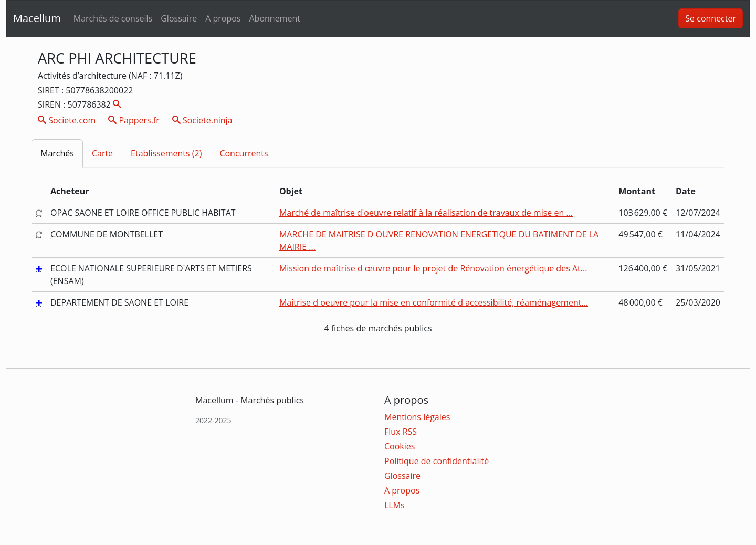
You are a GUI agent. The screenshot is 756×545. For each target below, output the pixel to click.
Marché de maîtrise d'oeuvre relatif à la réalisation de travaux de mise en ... (426, 213)
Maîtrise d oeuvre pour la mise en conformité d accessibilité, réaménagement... (434, 302)
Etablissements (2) (166, 153)
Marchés (57, 153)
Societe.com (67, 120)
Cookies (400, 446)
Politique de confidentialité (437, 461)
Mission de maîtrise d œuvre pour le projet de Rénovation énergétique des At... (433, 268)
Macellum (37, 18)
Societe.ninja (202, 120)
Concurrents (244, 153)
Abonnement (274, 18)
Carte (102, 153)
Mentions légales (417, 417)
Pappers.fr (134, 120)
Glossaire (179, 18)
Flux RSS (401, 432)
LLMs (395, 505)
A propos (223, 18)
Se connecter (711, 18)
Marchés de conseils (113, 18)
